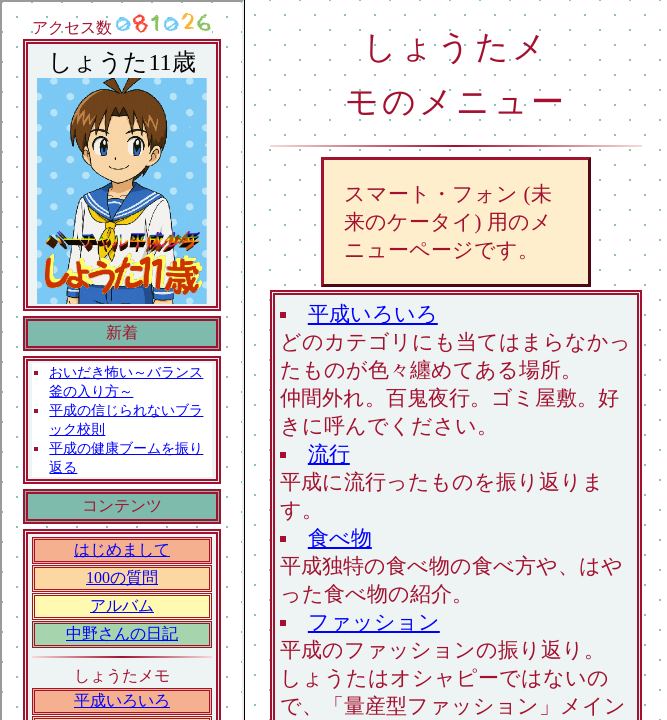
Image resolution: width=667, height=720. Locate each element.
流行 (329, 453)
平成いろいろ (373, 313)
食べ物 (340, 537)
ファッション (374, 621)
